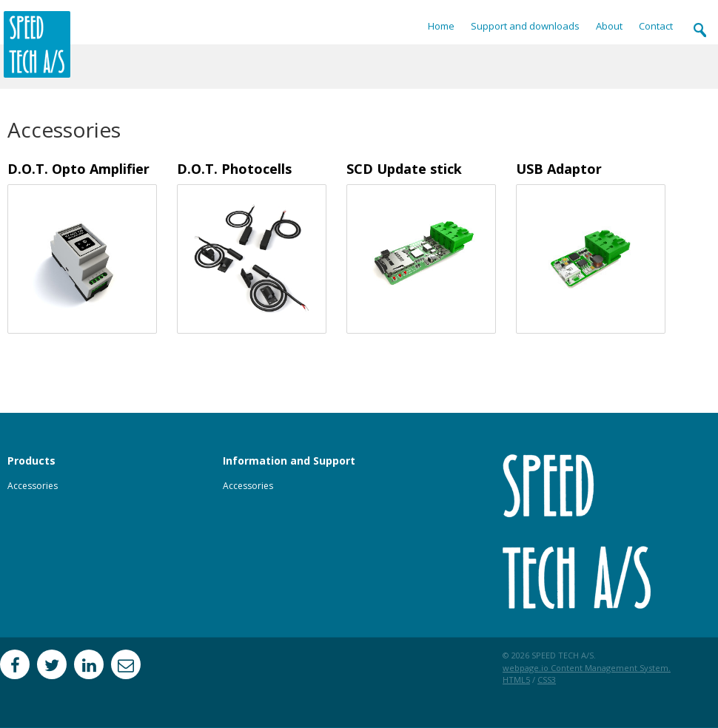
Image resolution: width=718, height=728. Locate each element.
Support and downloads (525, 27)
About (609, 27)
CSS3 (547, 680)
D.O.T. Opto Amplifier (78, 169)
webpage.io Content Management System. (587, 668)
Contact (656, 27)
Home (441, 27)
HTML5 (516, 680)
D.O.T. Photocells (234, 169)
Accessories (33, 486)
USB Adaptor (559, 169)
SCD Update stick (404, 169)
